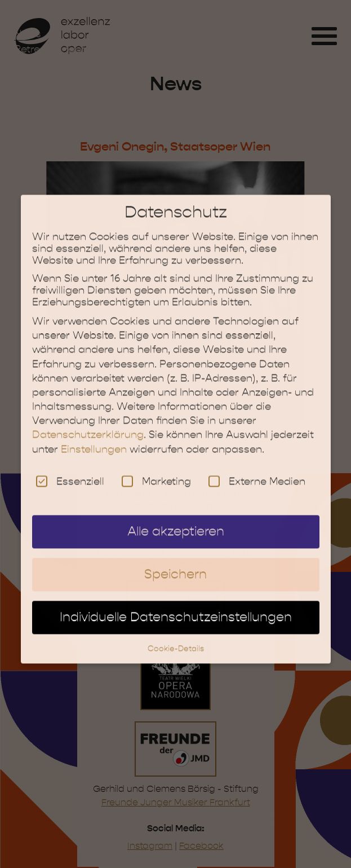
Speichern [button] (175, 566)
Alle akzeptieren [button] (176, 523)
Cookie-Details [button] (176, 639)
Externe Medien (257, 472)
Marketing (156, 472)
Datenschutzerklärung (88, 426)
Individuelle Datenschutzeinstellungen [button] (176, 608)
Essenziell (70, 472)
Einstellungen (94, 441)
